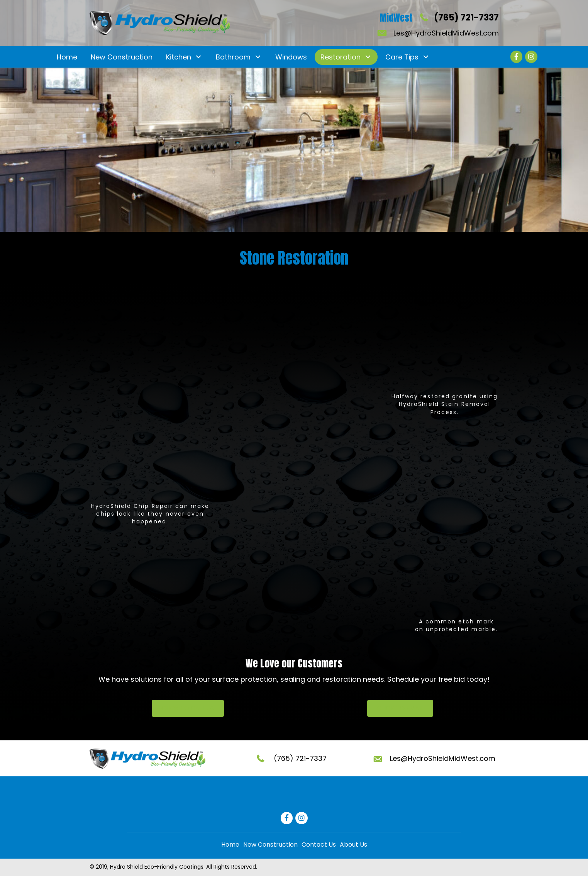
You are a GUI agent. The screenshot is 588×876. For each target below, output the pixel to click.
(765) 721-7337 (466, 18)
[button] (199, 57)
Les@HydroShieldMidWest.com (446, 33)
